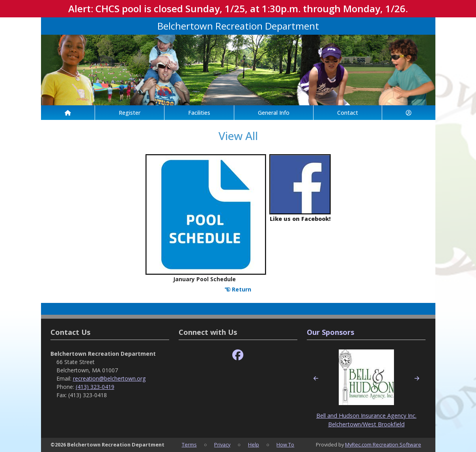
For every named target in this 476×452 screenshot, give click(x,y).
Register (130, 113)
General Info (274, 113)
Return (238, 289)
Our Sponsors (330, 332)
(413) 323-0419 (95, 387)
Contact (348, 113)
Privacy (222, 445)
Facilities (199, 113)
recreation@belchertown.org (109, 378)
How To (285, 445)
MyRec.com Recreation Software (383, 445)
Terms (189, 445)
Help (254, 445)
